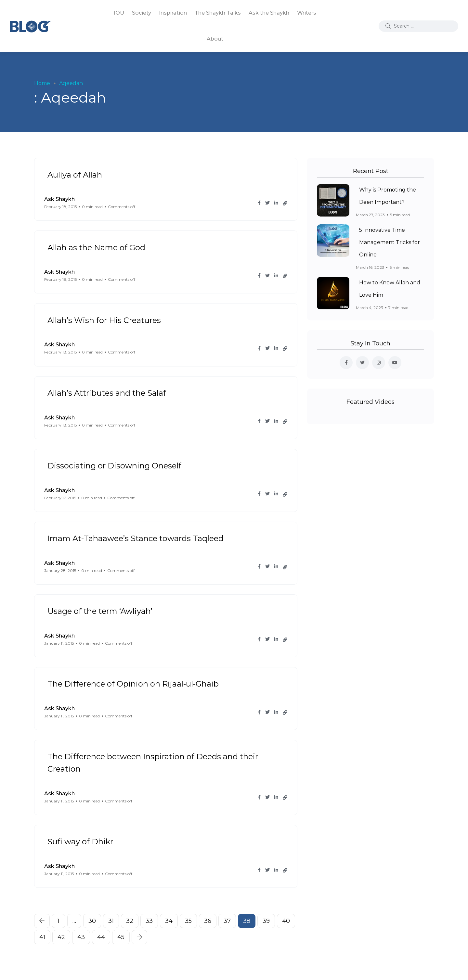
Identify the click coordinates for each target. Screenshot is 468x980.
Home (42, 83)
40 (286, 921)
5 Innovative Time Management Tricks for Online (390, 243)
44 (101, 937)
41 (42, 937)
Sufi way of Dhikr (80, 842)
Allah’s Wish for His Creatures (104, 320)
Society (142, 13)
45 (121, 937)
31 (111, 921)
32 (130, 921)
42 (61, 937)
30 (92, 921)
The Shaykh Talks (218, 13)
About (215, 39)
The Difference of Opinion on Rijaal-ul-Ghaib (133, 684)
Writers (307, 13)
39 (266, 921)
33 (149, 921)
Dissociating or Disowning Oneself (114, 466)
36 (208, 921)
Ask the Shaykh (269, 13)
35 (188, 921)
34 (169, 921)
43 (81, 937)
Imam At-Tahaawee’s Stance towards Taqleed (136, 538)
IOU (119, 13)
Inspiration (173, 13)
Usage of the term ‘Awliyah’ (100, 611)
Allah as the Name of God (96, 247)
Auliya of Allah (75, 174)
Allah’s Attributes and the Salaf (107, 393)
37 (227, 921)
